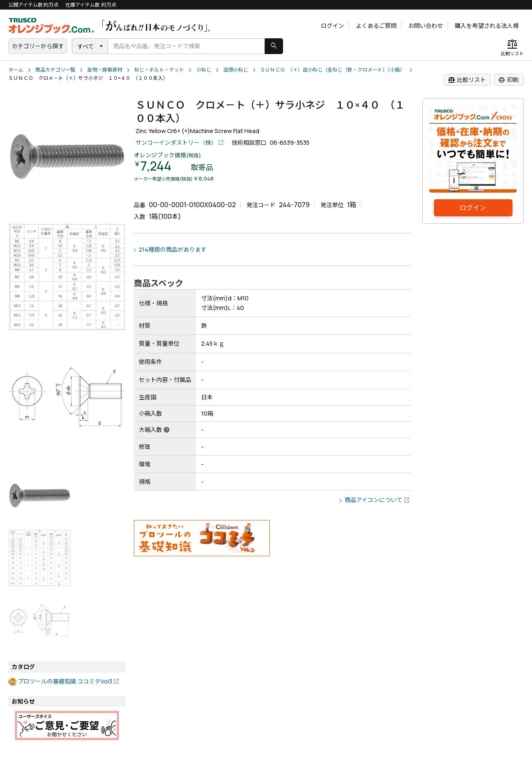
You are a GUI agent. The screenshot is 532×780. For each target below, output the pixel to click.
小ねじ (204, 70)
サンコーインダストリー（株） (176, 142)
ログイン (332, 26)
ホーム (16, 70)
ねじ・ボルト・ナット (159, 70)
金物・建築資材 (105, 70)
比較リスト (467, 80)
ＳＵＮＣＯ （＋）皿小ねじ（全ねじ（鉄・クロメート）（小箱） (332, 70)
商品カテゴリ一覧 (55, 70)
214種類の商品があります (173, 249)
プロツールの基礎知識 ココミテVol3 (65, 681)
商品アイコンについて (373, 500)
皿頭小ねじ (236, 70)
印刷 (509, 80)
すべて (86, 46)
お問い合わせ (426, 26)
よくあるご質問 (376, 26)
